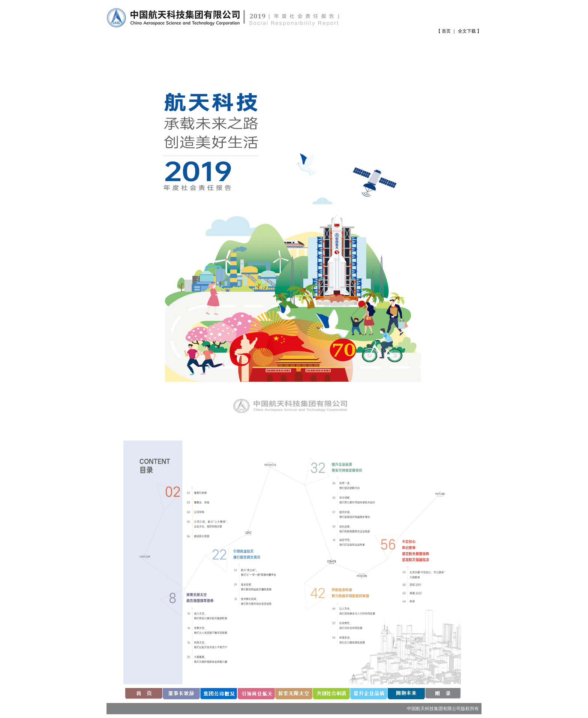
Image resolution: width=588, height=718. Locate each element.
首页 (446, 31)
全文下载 (467, 31)
